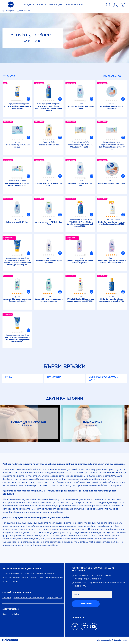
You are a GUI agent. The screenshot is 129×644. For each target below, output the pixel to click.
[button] (29, 99)
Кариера (7, 598)
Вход (5, 614)
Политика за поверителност (40, 573)
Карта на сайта (54, 577)
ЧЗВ (41, 577)
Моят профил (11, 609)
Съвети (42, 5)
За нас (34, 577)
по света (10, 581)
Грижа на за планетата (29, 598)
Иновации (55, 5)
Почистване (54, 377)
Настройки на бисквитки (15, 577)
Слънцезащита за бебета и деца (104, 378)
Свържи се (78, 618)
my (14, 614)
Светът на (74, 5)
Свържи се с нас (54, 598)
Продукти (28, 5)
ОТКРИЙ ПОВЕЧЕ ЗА (17, 593)
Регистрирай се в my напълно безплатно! (93, 569)
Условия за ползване (12, 573)
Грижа (9, 377)
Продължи (86, 604)
